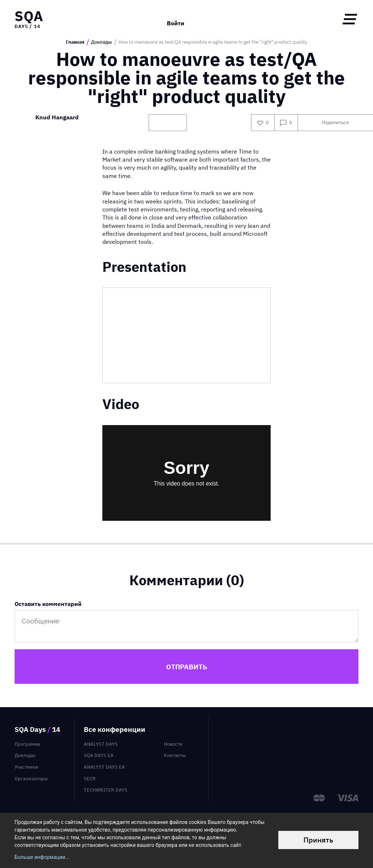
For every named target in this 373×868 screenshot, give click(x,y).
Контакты (175, 755)
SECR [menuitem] (90, 779)
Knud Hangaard (57, 118)
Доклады (101, 42)
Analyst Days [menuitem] (101, 744)
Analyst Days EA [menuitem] (104, 767)
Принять (318, 840)
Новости (173, 744)
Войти (176, 19)
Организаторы (31, 779)
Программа (27, 744)
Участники (26, 767)
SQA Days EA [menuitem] (99, 755)
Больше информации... (42, 857)
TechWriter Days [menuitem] (106, 790)
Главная (75, 42)
